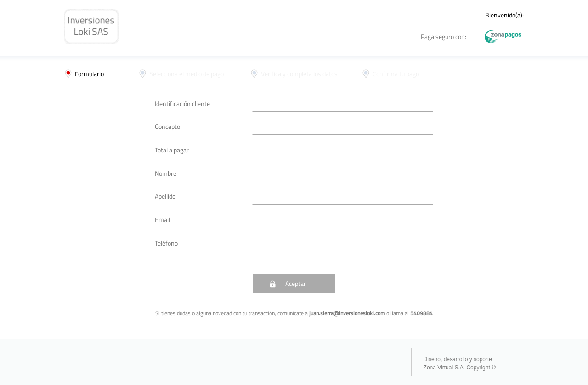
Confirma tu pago (396, 74)
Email (162, 220)
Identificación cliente (182, 103)
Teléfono (166, 243)
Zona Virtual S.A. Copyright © (460, 368)
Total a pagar (172, 150)
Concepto (167, 126)
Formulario (89, 74)
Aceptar (296, 283)
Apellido (165, 196)
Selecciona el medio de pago (187, 74)
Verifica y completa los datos (299, 74)
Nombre (166, 173)
